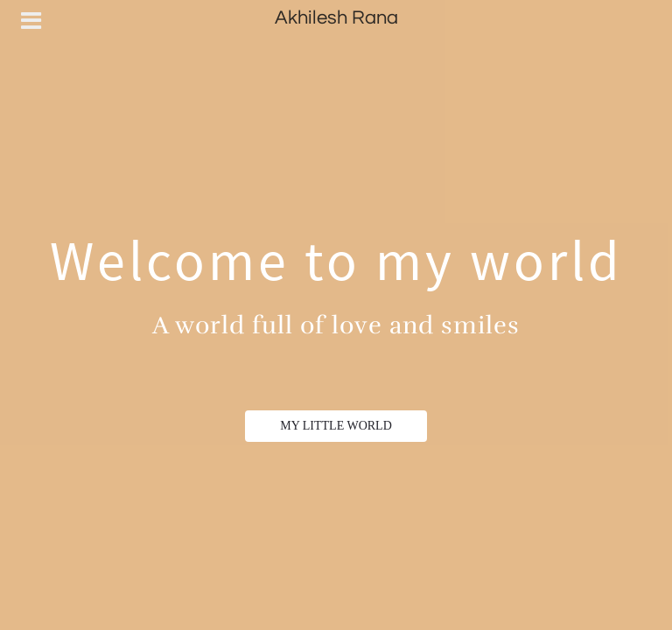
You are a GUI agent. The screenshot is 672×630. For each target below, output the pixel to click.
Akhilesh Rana (336, 18)
